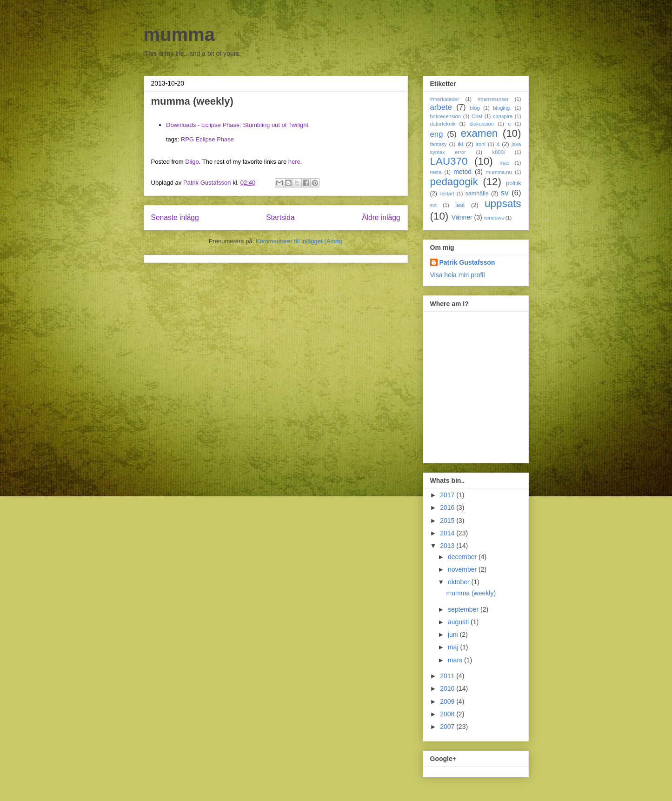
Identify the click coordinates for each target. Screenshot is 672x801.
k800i (499, 152)
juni (454, 634)
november (463, 569)
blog (475, 108)
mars (456, 660)
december (463, 557)
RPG (187, 139)
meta (436, 172)
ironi (481, 144)
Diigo (192, 162)
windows (494, 218)
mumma (179, 34)
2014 (448, 533)
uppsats (503, 204)
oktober (460, 582)
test (460, 205)
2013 (448, 546)
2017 (448, 495)
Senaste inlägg (175, 217)
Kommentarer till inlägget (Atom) (299, 241)
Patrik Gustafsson (467, 262)
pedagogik (454, 182)
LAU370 (449, 161)
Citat (477, 116)
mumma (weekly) (471, 593)
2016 (448, 507)
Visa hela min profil (458, 275)
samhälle (477, 194)
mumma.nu (499, 172)
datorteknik (443, 124)
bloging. (502, 108)
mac (504, 163)
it (498, 144)
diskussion (482, 124)
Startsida (280, 217)
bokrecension (446, 116)
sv (505, 193)
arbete (441, 107)
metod (462, 172)
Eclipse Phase (215, 139)
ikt (461, 144)
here (294, 162)
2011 (448, 676)
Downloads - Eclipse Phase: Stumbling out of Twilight (237, 125)
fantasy (439, 144)
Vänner (462, 217)
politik (513, 183)
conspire (503, 116)
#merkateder (445, 99)
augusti (459, 622)
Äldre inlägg (381, 217)
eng (437, 134)
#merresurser (493, 99)
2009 (448, 701)
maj (454, 647)
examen (479, 133)
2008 (448, 714)
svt (433, 205)
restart (447, 194)
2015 (448, 521)
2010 (448, 688)
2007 (448, 727)
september (464, 609)
